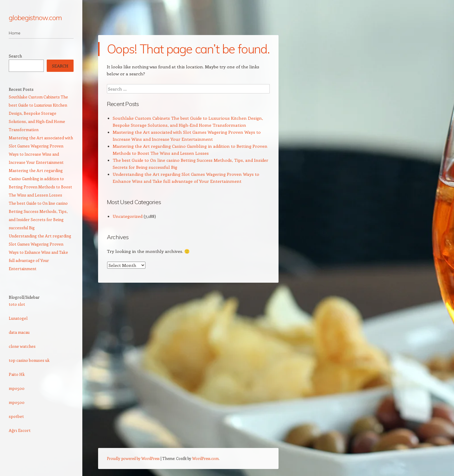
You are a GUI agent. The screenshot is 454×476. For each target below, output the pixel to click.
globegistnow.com (35, 18)
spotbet (16, 416)
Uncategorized (128, 216)
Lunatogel (18, 318)
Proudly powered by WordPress (133, 458)
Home (15, 33)
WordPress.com (205, 458)
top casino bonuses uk (29, 360)
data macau (19, 332)
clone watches (22, 346)
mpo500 (17, 388)
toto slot (17, 304)
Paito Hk (17, 374)
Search (15, 56)
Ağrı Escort (20, 430)
